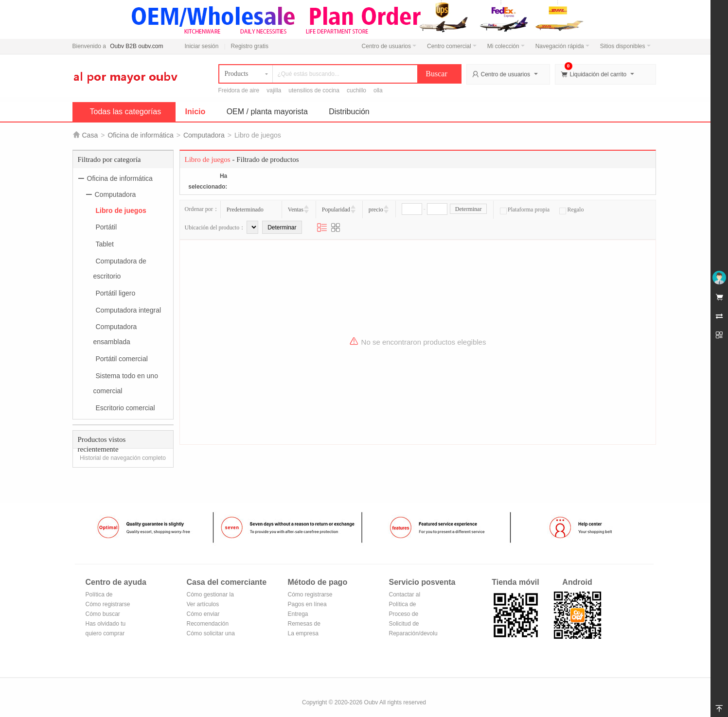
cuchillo (356, 90)
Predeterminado (245, 210)
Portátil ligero (116, 293)
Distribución (349, 112)
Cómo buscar (103, 614)
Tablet (105, 244)
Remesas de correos (304, 624)
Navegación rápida (562, 46)
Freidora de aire (239, 90)
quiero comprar (105, 633)
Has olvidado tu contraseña (106, 624)
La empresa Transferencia (306, 634)
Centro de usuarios (389, 46)
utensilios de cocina (314, 90)
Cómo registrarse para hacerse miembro (108, 605)
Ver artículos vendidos (203, 605)
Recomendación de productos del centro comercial (208, 624)
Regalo (571, 210)
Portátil (107, 227)
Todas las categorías (126, 112)
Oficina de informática (140, 135)
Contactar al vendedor (405, 595)
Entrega (298, 614)
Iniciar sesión (201, 46)
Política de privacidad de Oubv (103, 595)
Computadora (204, 135)
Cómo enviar (203, 614)
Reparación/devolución (413, 633)
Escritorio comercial (125, 407)
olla (378, 90)
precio (376, 210)
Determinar (469, 209)
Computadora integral (129, 310)
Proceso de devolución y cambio (405, 615)
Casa (90, 135)
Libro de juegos (121, 210)
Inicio (195, 112)
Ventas (296, 210)
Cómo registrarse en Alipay (310, 595)
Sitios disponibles (625, 46)
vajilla (274, 90)
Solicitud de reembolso (404, 624)
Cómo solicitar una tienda (211, 634)
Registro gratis (250, 46)
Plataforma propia (525, 210)
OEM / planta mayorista (267, 112)
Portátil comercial (122, 359)
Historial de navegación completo (123, 458)
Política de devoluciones (406, 605)
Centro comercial (452, 46)
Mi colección (506, 46)
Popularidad (336, 210)
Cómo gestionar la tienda (210, 595)
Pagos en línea (307, 604)
